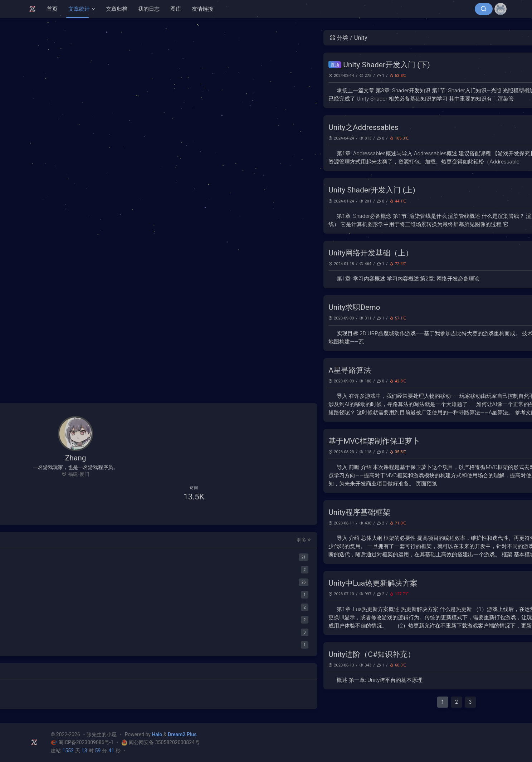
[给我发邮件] (98, 513)
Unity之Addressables (173, 127)
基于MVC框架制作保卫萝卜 (184, 441)
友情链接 (202, 9)
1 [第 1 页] (252, 702)
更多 (112, 538)
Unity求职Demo (164, 307)
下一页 (389, 702)
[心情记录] (76, 644)
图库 (176, 9)
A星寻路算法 (159, 370)
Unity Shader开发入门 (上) (182, 190)
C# (381, 75)
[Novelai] (76, 619)
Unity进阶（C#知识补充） (181, 654)
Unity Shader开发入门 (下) (196, 65)
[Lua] (76, 594)
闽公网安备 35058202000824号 (160, 742)
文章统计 (79, 9)
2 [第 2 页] (266, 702)
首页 (52, 9)
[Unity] (76, 556)
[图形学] (76, 569)
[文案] (76, 631)
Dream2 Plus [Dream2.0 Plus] (182, 734)
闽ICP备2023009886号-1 (83, 742)
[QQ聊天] (53, 513)
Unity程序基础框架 (169, 512)
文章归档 (117, 9)
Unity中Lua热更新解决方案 (183, 583)
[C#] (76, 581)
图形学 (373, 76)
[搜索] (484, 9)
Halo (157, 734)
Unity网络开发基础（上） (180, 253)
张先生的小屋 (102, 734)
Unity (388, 75)
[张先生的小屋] (34, 9)
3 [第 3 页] (280, 702)
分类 (148, 38)
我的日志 (149, 9)
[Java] (76, 606)
